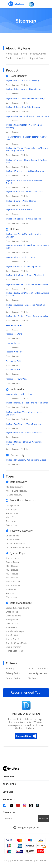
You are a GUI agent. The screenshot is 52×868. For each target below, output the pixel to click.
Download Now (26, 736)
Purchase (16, 85)
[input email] (20, 819)
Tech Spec (25, 85)
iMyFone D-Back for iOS (26, 714)
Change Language (26, 828)
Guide (8, 85)
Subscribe (44, 819)
